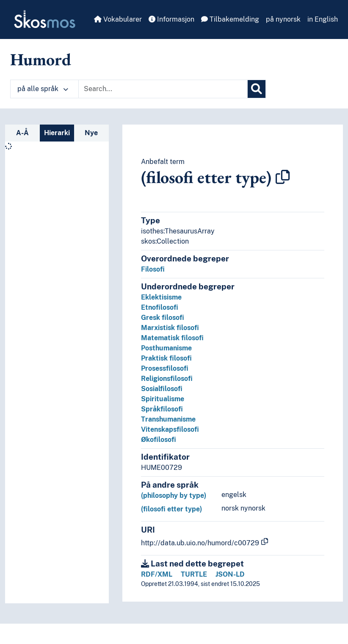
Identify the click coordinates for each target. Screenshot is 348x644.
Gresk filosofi (163, 318)
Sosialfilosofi (162, 389)
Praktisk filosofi (166, 358)
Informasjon (171, 19)
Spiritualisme (163, 399)
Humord (41, 59)
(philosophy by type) (174, 495)
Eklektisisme (161, 297)
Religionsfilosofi (167, 379)
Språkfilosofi (162, 409)
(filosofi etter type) (171, 509)
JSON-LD (230, 574)
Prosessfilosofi (165, 368)
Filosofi (153, 269)
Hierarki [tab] (57, 133)
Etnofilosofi (160, 307)
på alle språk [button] (43, 89)
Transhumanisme (168, 419)
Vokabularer (118, 19)
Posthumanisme (166, 348)
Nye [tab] (91, 133)
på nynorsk (283, 19)
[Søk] (257, 89)
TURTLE (194, 574)
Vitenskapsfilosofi (170, 429)
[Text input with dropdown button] (163, 89)
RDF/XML (157, 574)
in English (323, 19)
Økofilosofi (159, 440)
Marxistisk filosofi (170, 328)
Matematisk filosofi (172, 338)
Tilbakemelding (230, 19)
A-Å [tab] (22, 133)
